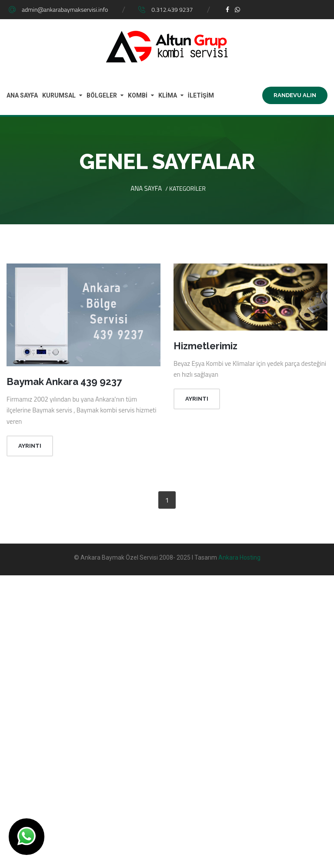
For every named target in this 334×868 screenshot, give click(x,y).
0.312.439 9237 (172, 9)
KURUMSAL (59, 95)
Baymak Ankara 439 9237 (64, 382)
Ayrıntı (30, 446)
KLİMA (168, 95)
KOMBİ (138, 95)
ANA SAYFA (22, 95)
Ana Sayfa (146, 188)
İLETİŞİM (201, 95)
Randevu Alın (295, 95)
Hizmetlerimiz (205, 346)
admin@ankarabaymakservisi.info (65, 9)
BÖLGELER (102, 95)
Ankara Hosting (239, 557)
